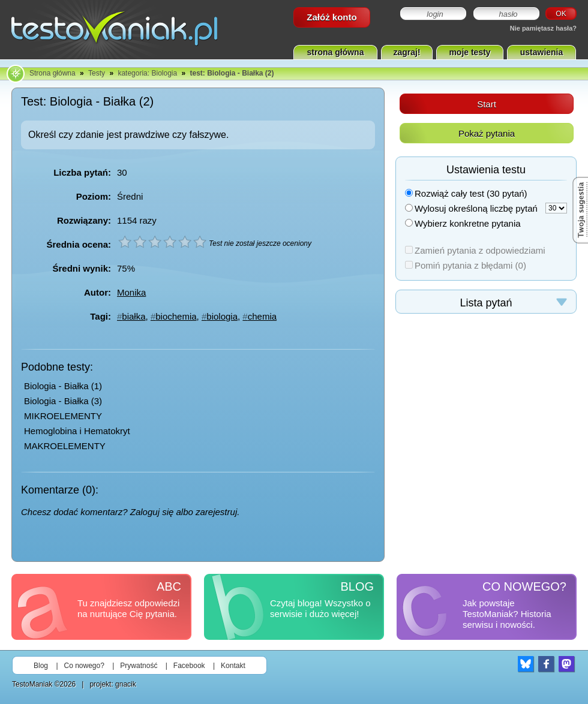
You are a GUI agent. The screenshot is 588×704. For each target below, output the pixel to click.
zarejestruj (216, 512)
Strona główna (52, 73)
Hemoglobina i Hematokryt (77, 431)
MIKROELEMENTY (63, 416)
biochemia (176, 316)
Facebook (189, 666)
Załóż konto (331, 17)
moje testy (469, 52)
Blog (41, 666)
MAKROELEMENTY (65, 446)
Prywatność (139, 666)
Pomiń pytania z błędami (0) (466, 265)
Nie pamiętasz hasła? (543, 28)
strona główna (336, 52)
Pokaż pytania (487, 133)
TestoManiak (32, 684)
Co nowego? (84, 666)
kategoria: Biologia (147, 73)
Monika (131, 292)
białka (133, 316)
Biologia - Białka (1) (63, 386)
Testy (97, 73)
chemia (262, 316)
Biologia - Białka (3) (63, 401)
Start (487, 104)
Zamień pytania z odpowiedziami (475, 250)
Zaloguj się (152, 512)
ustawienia (542, 52)
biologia (222, 316)
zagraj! (406, 52)
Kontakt (233, 666)
